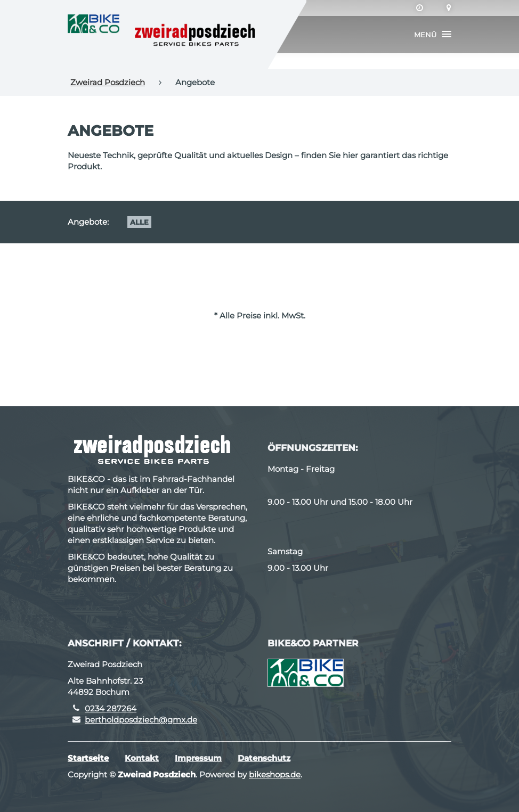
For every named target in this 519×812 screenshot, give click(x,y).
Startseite (88, 758)
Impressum (198, 758)
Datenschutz (264, 758)
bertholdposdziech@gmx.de (141, 720)
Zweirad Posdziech (108, 82)
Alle (139, 222)
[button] (433, 35)
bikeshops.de (275, 774)
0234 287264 (111, 708)
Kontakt (142, 758)
